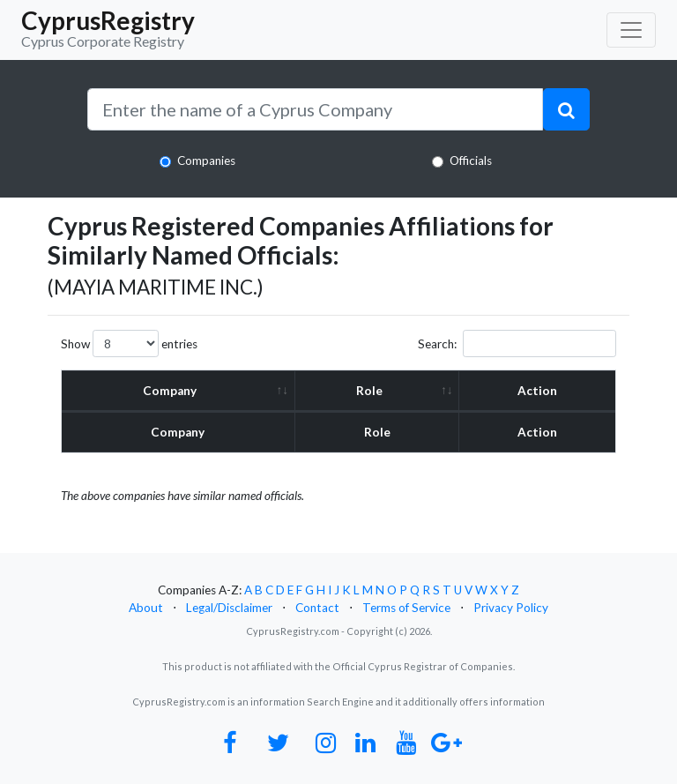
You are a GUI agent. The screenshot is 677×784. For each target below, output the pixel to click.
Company (171, 391)
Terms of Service (406, 608)
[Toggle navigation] (631, 30)
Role (369, 391)
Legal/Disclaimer (229, 608)
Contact (317, 608)
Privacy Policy (511, 608)
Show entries (129, 343)
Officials (471, 161)
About (146, 608)
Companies (206, 161)
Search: (517, 343)
